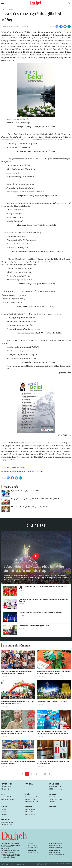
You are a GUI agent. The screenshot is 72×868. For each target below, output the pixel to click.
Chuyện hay (6, 821)
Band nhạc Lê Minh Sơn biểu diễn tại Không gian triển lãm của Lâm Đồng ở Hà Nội (44, 601)
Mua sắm (53, 808)
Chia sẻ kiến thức (31, 816)
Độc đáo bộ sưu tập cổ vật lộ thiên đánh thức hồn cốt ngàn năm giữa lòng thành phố (54, 673)
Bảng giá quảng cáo (18, 866)
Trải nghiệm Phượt (56, 800)
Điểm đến (53, 798)
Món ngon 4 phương (8, 800)
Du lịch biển (54, 785)
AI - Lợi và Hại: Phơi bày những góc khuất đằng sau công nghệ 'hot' (53, 763)
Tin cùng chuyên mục (17, 646)
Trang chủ (4, 9)
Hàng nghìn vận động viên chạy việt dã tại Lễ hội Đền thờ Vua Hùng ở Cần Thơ (36, 499)
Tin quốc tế (5, 790)
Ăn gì (3, 795)
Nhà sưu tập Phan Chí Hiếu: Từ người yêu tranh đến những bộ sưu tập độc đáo (17, 733)
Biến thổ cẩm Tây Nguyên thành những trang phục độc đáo (30, 507)
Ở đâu (28, 795)
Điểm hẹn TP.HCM (55, 787)
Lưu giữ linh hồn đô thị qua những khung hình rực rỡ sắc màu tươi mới (18, 763)
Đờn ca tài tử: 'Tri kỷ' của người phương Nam (34, 626)
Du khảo (53, 795)
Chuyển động (7, 785)
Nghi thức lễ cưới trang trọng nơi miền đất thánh (26, 491)
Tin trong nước (6, 787)
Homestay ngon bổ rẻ (32, 798)
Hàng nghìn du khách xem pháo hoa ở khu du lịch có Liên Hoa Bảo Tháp (33, 569)
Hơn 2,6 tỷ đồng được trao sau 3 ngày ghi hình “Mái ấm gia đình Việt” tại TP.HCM (17, 673)
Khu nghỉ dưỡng (31, 800)
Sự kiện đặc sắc (7, 826)
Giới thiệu (5, 866)
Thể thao (4, 816)
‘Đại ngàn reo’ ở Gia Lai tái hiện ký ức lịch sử (52, 702)
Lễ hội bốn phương (56, 790)
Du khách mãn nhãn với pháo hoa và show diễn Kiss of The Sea (40, 613)
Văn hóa (4, 811)
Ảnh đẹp (52, 803)
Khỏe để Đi (29, 813)
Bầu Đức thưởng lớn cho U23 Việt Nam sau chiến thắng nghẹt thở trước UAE (43, 588)
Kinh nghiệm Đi (30, 811)
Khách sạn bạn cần (32, 803)
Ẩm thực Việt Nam (7, 798)
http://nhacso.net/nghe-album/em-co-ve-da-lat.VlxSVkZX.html (23, 472)
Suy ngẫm (29, 785)
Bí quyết (29, 808)
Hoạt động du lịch (7, 824)
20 (45, 775)
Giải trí (11, 9)
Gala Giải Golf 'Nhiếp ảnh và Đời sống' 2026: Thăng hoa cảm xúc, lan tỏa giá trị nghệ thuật (53, 733)
